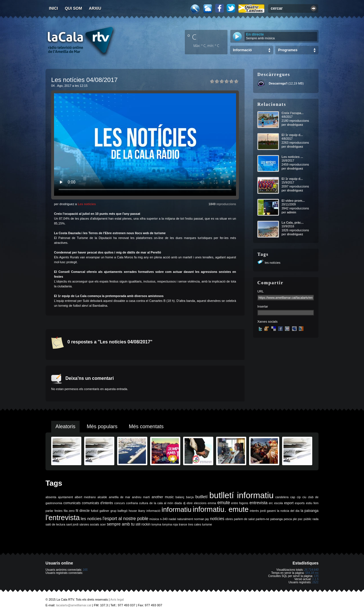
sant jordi (72, 524)
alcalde (102, 497)
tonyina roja (170, 524)
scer (103, 524)
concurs (120, 503)
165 (85, 570)
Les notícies (87, 204)
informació (153, 511)
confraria (132, 503)
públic (307, 519)
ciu (304, 497)
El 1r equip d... (292, 135)
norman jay (201, 519)
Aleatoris (65, 426)
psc (300, 519)
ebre (190, 503)
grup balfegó (119, 511)
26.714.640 (311, 570)
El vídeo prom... (293, 201)
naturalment (185, 519)
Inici (53, 8)
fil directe (83, 511)
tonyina (156, 524)
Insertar (263, 306)
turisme (207, 524)
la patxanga (310, 511)
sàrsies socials (89, 524)
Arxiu (95, 8)
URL (260, 291)
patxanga (276, 519)
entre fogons (240, 503)
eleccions (200, 503)
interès (254, 511)
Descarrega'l (278, 83)
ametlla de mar (119, 497)
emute (224, 503)
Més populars (102, 426)
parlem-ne (262, 519)
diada (178, 503)
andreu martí (141, 497)
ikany (142, 511)
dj (184, 503)
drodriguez (295, 125)
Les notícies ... (292, 157)
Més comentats (146, 426)
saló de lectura (55, 524)
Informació (242, 50)
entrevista (258, 503)
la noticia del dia (288, 511)
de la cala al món (161, 503)
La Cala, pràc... (293, 222)
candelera (282, 497)
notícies (217, 519)
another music (163, 497)
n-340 (164, 519)
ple (295, 519)
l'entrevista (63, 518)
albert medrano (85, 497)
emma (212, 503)
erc (271, 503)
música (154, 519)
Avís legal (117, 599)
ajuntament (66, 497)
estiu (309, 503)
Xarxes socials (267, 322)
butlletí (201, 497)
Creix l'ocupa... (293, 113)
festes (58, 511)
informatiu (176, 509)
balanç (180, 497)
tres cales (195, 524)
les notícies (273, 263)
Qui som (74, 8)
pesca (288, 519)
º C (192, 37)
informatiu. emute (221, 509)
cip (299, 497)
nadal (172, 519)
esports (300, 503)
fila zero (69, 511)
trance (183, 524)
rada (316, 519)
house (133, 511)
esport (289, 503)
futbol (94, 511)
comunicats (72, 503)
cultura (144, 503)
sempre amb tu (121, 524)
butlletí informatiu (241, 495)
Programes (288, 50)
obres (229, 519)
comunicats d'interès (98, 503)
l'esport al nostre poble (126, 519)
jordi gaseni (268, 511)
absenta (51, 497)
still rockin (143, 524)
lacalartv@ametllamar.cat (74, 605)
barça (190, 497)
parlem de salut (244, 519)
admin (291, 212)
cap (293, 497)
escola (279, 503)
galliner (104, 511)
